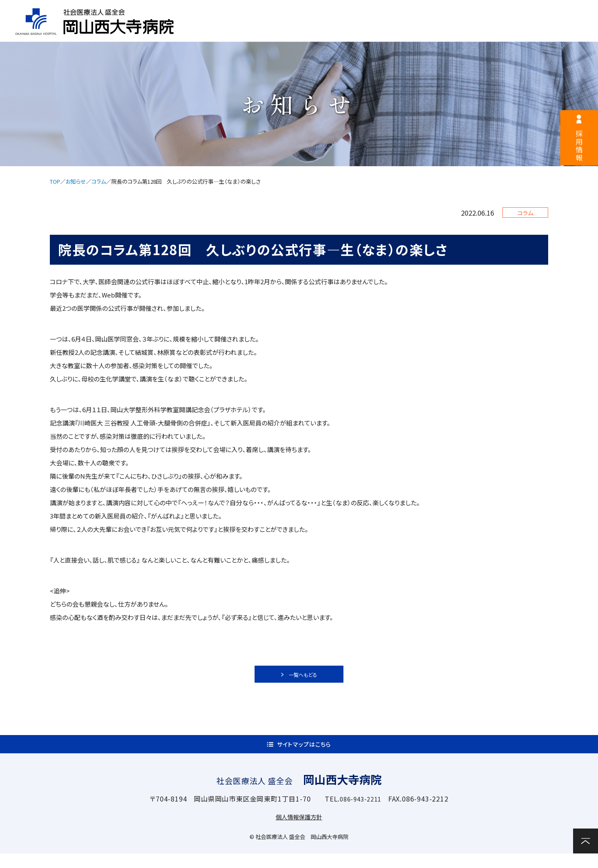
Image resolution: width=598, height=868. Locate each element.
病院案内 (230, 32)
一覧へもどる (304, 677)
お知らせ (76, 181)
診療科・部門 (436, 32)
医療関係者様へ (318, 11)
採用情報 (236, 11)
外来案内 (299, 32)
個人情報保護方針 (299, 831)
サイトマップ (403, 11)
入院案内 (368, 32)
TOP (55, 181)
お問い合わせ (569, 31)
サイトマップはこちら (304, 754)
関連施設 (505, 32)
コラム (99, 181)
